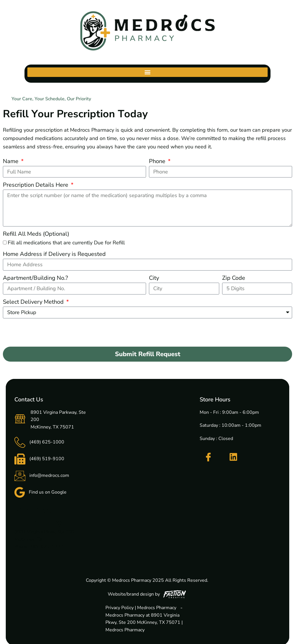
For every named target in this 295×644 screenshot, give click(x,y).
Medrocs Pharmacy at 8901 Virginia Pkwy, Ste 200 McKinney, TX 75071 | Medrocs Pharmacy (144, 623)
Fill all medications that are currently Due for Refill (66, 243)
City (154, 278)
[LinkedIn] (233, 457)
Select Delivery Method (34, 302)
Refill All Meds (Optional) (36, 234)
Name (11, 161)
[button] (147, 72)
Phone (158, 161)
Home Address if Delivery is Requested (54, 254)
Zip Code (234, 278)
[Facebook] (208, 457)
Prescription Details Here (36, 185)
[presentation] (47, 333)
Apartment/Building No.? (35, 278)
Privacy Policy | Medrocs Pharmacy (141, 608)
